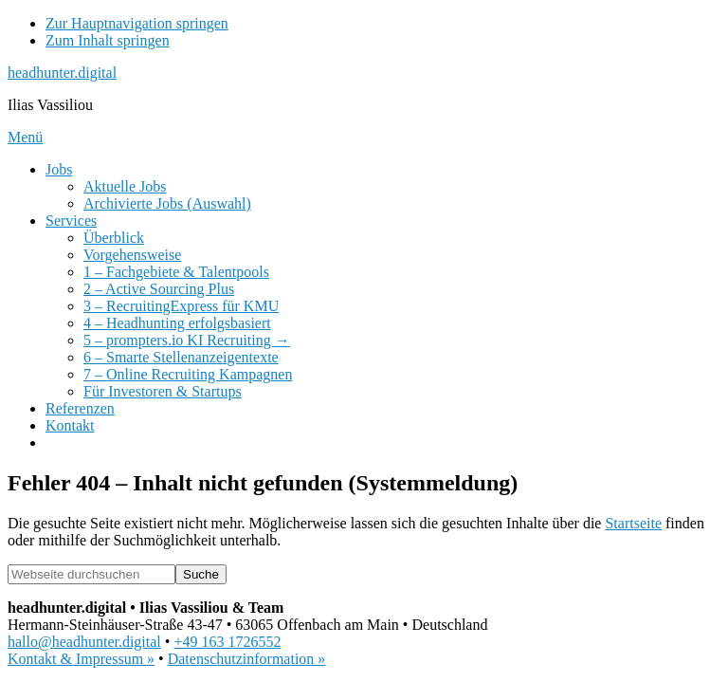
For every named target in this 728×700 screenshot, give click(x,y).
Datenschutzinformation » (247, 659)
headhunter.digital (62, 73)
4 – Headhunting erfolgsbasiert (177, 323)
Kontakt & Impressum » (81, 659)
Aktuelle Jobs (125, 186)
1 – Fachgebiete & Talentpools (176, 272)
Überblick (114, 238)
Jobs (59, 169)
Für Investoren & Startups (163, 391)
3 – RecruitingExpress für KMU (181, 306)
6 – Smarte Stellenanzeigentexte (181, 357)
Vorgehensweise (132, 255)
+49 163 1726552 (227, 642)
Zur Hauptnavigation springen (137, 23)
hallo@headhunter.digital (84, 642)
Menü (25, 137)
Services (71, 221)
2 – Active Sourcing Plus (159, 289)
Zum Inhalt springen (108, 40)
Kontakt (70, 425)
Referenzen (80, 408)
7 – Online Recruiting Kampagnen (188, 374)
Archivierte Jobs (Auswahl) (167, 203)
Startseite (633, 523)
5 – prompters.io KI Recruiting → (187, 340)
